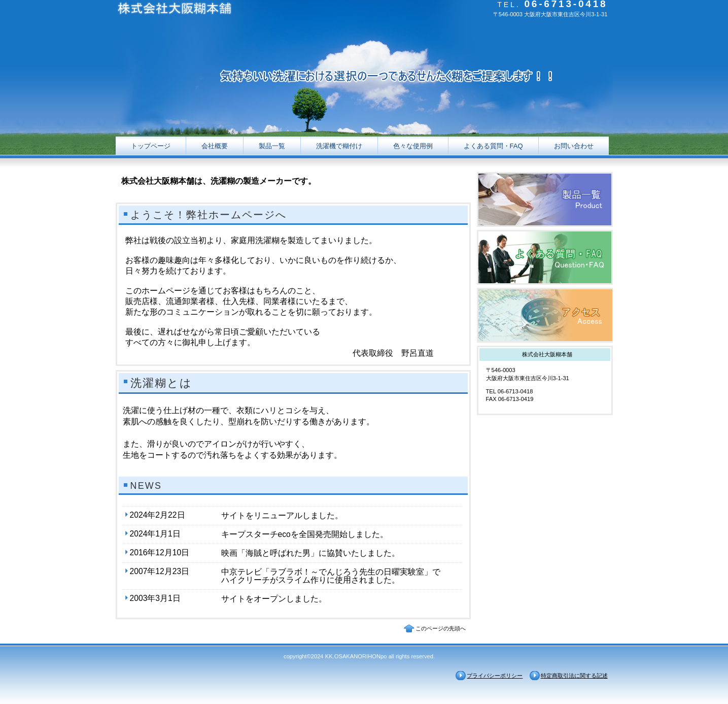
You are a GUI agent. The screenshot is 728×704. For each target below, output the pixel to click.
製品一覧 (545, 199)
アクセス (545, 315)
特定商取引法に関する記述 (574, 676)
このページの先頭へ (441, 628)
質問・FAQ (545, 257)
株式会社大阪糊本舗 (217, 10)
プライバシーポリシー (495, 676)
